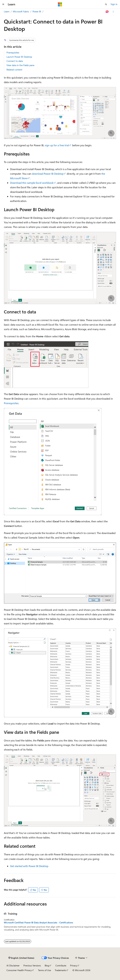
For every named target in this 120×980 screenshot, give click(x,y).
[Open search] (106, 4)
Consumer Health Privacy (19, 970)
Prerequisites (13, 53)
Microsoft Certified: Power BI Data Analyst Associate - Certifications (38, 923)
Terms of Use (44, 970)
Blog (47, 965)
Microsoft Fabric (21, 11)
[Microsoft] (60, 4)
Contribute (61, 965)
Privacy (74, 965)
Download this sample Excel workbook (32, 183)
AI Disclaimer (13, 965)
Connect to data (15, 61)
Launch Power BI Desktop (19, 57)
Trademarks (60, 970)
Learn (7, 11)
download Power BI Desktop (48, 174)
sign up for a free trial (57, 145)
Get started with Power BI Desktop (29, 866)
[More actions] (113, 12)
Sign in (114, 4)
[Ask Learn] (107, 12)
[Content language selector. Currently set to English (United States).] (21, 958)
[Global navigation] (3, 4)
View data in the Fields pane (20, 65)
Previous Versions (32, 965)
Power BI (37, 11)
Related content (14, 70)
